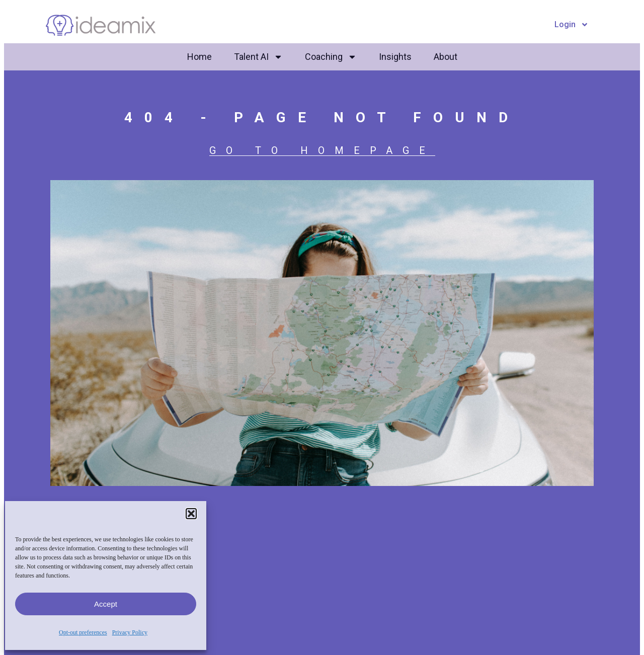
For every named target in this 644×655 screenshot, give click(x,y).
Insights (395, 57)
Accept (106, 604)
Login (572, 25)
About (446, 57)
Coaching (331, 57)
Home (199, 57)
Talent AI (258, 57)
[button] (191, 514)
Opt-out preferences (83, 632)
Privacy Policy (130, 632)
